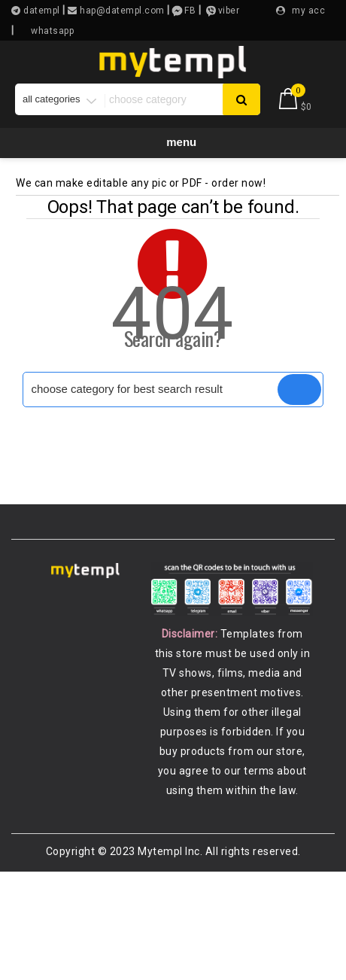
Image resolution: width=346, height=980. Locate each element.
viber (229, 11)
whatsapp (52, 31)
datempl (41, 11)
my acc (308, 11)
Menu (173, 142)
